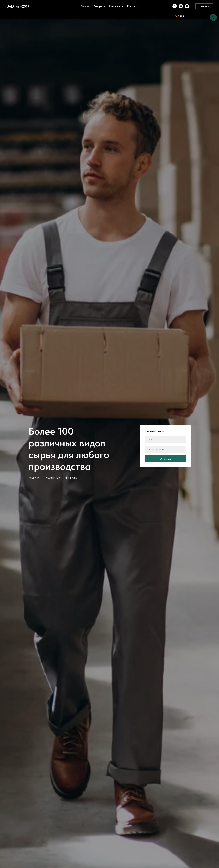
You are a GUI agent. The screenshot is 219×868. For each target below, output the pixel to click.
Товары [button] (99, 6)
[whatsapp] (187, 6)
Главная (85, 6)
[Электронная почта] (181, 6)
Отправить (173, 459)
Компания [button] (115, 6)
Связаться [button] (204, 6)
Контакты (133, 6)
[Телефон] (175, 6)
